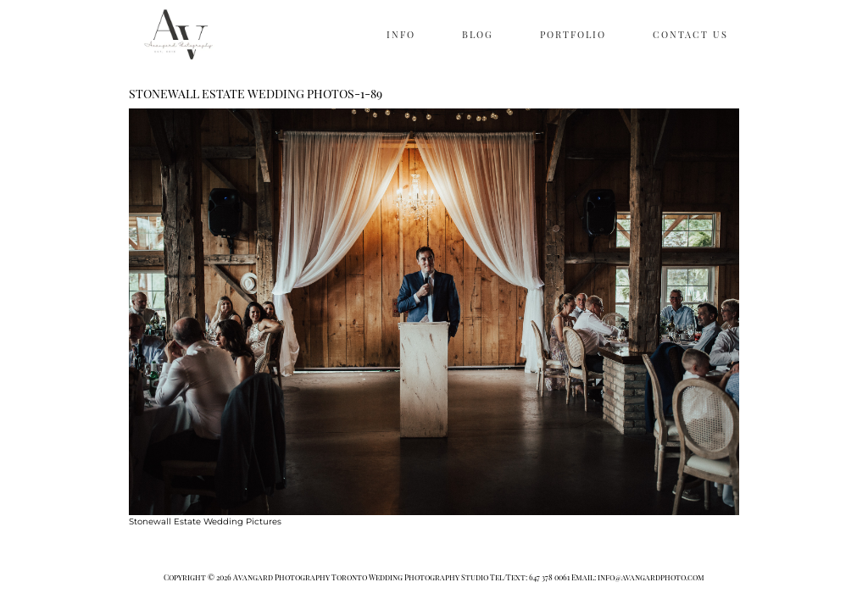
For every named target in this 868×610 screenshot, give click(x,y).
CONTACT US (690, 34)
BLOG (478, 34)
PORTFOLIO (573, 34)
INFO (401, 34)
